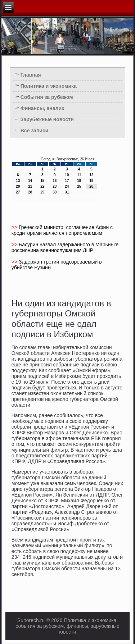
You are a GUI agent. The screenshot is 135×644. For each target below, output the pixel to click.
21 (30, 186)
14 (30, 181)
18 (79, 181)
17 (67, 181)
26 (91, 186)
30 (55, 192)
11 (79, 175)
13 (18, 181)
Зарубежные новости (47, 119)
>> (15, 227)
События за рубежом (47, 97)
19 (91, 181)
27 (18, 192)
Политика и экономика (49, 86)
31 (67, 192)
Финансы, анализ (42, 108)
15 (42, 181)
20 (18, 186)
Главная (31, 75)
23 (55, 186)
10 (67, 175)
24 (67, 186)
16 (55, 181)
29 (42, 192)
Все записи (35, 131)
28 (30, 192)
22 (42, 186)
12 (91, 175)
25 (79, 186)
